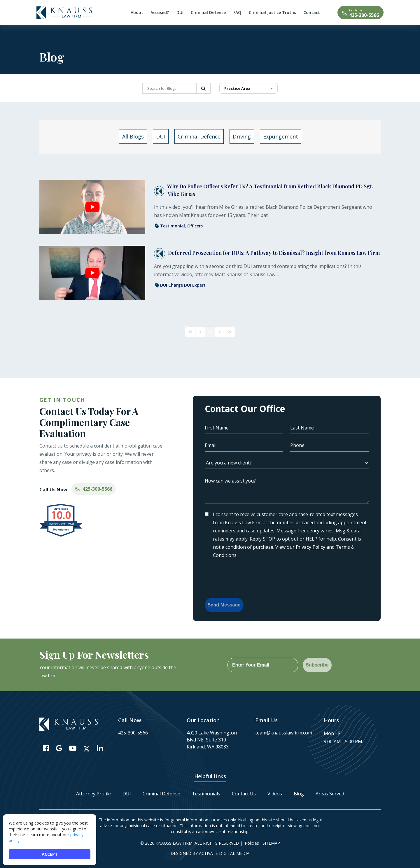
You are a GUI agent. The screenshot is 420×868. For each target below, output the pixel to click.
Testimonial (173, 226)
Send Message (224, 605)
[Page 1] (210, 332)
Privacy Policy (310, 547)
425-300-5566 (364, 15)
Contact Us (244, 794)
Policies (252, 843)
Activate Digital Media (224, 853)
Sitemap (271, 843)
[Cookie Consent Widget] (50, 840)
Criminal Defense (161, 794)
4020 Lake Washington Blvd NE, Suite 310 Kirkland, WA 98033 (212, 740)
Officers (195, 226)
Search (203, 88)
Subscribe (317, 665)
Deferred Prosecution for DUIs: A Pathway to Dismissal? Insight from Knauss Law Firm (274, 253)
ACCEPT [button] (50, 854)
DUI (127, 794)
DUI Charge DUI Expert (183, 285)
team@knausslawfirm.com (284, 733)
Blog (299, 794)
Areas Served (330, 794)
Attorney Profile (93, 794)
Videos (275, 794)
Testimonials (206, 794)
